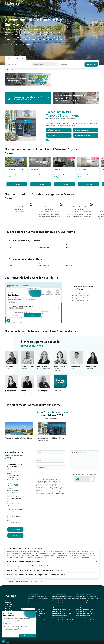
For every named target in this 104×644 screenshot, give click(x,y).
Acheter (76, 4)
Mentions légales (15, 536)
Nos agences (8, 602)
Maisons (11, 245)
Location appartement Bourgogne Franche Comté (87, 599)
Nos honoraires (15, 529)
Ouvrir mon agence (9, 606)
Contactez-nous (9, 604)
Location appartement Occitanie (83, 616)
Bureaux (69, 245)
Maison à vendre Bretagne (34, 601)
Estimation (52, 135)
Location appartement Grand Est (83, 607)
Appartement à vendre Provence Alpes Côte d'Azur (63, 620)
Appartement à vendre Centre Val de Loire (61, 613)
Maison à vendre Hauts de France (36, 609)
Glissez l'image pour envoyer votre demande (84, 474)
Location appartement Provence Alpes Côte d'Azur (87, 620)
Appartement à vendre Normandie (60, 603)
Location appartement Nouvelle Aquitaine (85, 605)
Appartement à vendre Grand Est (59, 607)
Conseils (87, 4)
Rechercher (91, 64)
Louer (82, 4)
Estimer (9, 58)
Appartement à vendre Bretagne (59, 601)
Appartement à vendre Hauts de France (61, 609)
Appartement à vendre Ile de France (60, 611)
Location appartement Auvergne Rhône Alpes (86, 597)
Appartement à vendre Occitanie (59, 616)
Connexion (95, 4)
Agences (11, 581)
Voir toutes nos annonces (91, 150)
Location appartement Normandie (83, 603)
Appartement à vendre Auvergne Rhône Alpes (62, 597)
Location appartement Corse (82, 622)
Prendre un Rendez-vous (83, 135)
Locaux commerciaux (44, 247)
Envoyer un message (82, 130)
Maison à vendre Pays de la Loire (36, 618)
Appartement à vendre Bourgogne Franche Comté (63, 599)
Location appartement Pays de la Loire (84, 618)
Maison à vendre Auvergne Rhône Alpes (38, 597)
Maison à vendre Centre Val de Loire (36, 613)
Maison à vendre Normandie (35, 603)
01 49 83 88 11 (13, 479)
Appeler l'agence (54, 130)
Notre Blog (7, 609)
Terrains (11, 247)
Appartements (42, 245)
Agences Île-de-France (22, 581)
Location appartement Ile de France (84, 611)
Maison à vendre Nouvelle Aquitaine (37, 605)
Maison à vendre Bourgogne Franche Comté (38, 599)
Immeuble (69, 247)
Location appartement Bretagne (83, 601)
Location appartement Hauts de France (84, 609)
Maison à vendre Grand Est (35, 607)
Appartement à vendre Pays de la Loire (61, 618)
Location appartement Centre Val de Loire (85, 613)
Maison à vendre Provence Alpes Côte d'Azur (39, 620)
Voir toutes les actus (52, 419)
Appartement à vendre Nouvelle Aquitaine (62, 605)
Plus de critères (12, 70)
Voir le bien (17, 184)
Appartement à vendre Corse (58, 622)
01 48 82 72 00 (13, 485)
